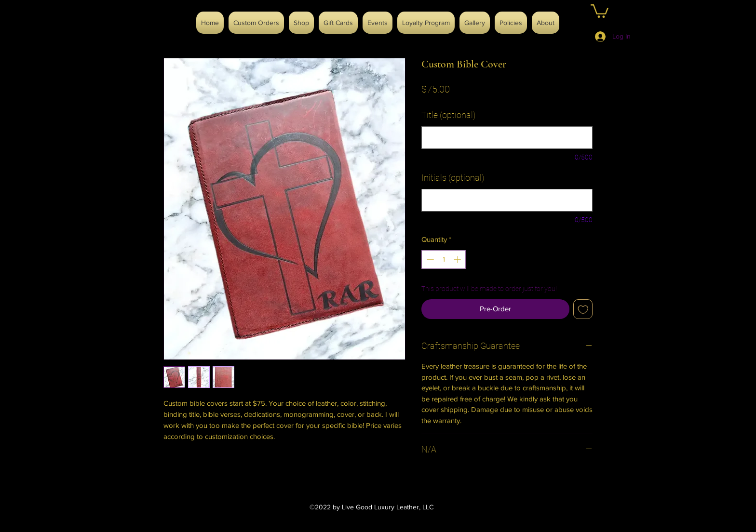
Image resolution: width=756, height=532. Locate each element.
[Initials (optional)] (507, 200)
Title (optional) (448, 115)
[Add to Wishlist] (583, 309)
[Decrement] (429, 259)
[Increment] (458, 259)
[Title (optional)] (507, 138)
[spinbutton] (444, 259)
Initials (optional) (453, 178)
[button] (600, 10)
